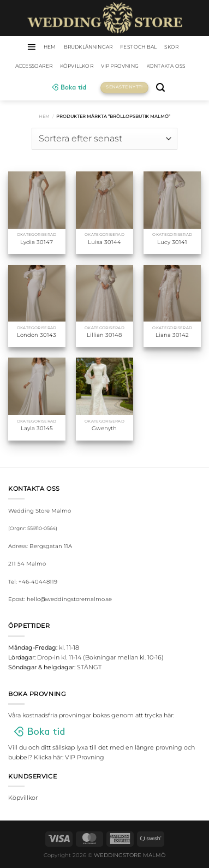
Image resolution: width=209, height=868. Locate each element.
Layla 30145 (37, 428)
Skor (171, 47)
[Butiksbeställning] (104, 139)
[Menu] (31, 47)
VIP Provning (120, 66)
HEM (50, 47)
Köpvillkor (77, 66)
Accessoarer (34, 66)
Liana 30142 (172, 335)
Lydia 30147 (37, 242)
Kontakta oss (166, 66)
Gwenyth (104, 428)
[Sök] (160, 88)
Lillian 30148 (104, 335)
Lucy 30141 (172, 242)
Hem (44, 116)
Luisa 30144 (104, 242)
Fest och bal (138, 47)
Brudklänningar (88, 47)
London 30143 (37, 335)
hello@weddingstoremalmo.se (69, 599)
